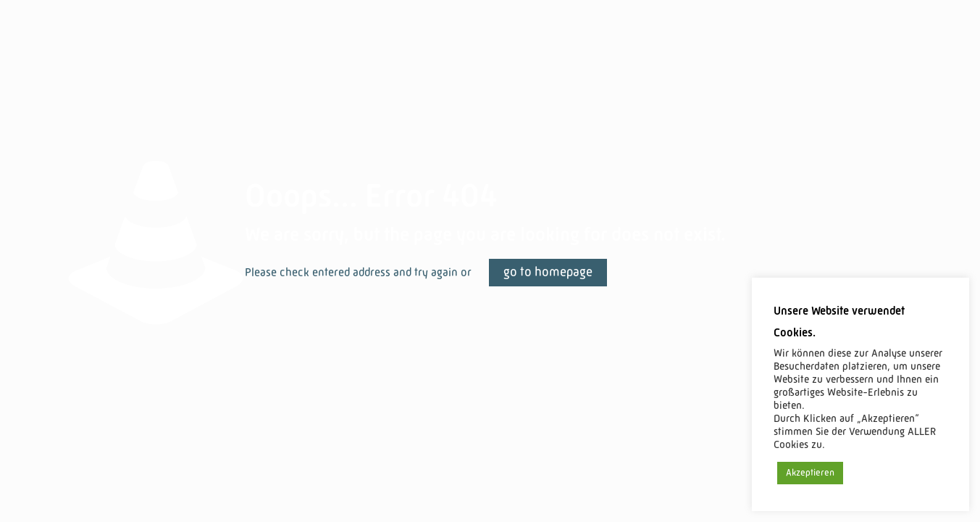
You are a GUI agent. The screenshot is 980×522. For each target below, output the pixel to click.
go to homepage (548, 273)
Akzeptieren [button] (810, 473)
